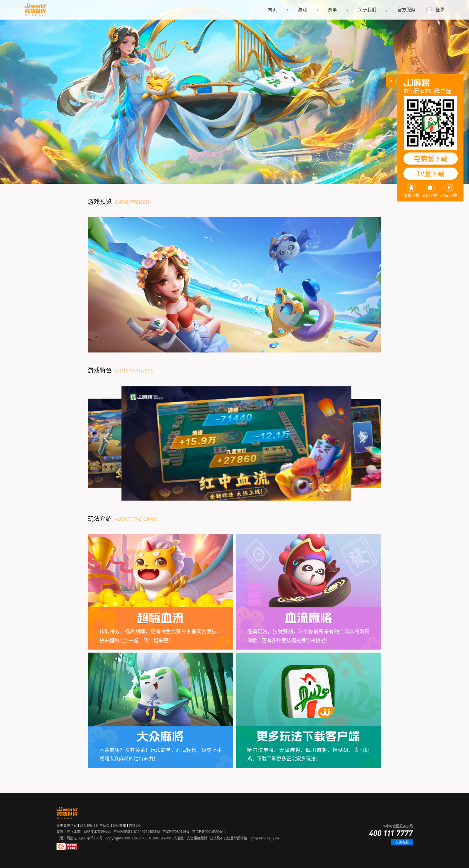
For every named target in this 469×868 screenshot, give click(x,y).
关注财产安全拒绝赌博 (190, 838)
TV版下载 (430, 174)
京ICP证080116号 (176, 832)
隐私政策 (119, 826)
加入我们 (87, 826)
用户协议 (103, 826)
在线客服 (402, 842)
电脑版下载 (431, 159)
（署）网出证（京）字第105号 (80, 838)
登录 (440, 10)
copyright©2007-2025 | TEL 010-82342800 (138, 838)
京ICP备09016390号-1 (209, 832)
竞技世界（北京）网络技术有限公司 (84, 832)
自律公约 (136, 826)
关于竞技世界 (67, 826)
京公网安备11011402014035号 (137, 832)
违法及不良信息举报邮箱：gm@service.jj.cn (244, 838)
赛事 (333, 10)
